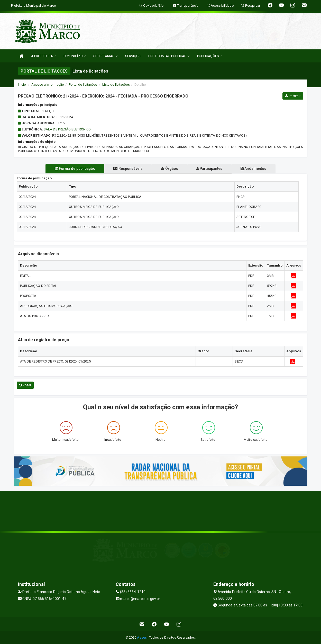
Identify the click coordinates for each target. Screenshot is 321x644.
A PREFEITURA (43, 56)
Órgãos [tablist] (169, 169)
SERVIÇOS (133, 56)
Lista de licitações (116, 85)
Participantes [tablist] (213, 169)
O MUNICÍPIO (75, 56)
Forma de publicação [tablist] (68, 169)
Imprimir (293, 96)
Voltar (25, 385)
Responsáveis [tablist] (125, 169)
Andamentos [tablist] (260, 169)
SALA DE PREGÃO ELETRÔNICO (67, 129)
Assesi (142, 637)
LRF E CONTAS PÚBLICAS (169, 56)
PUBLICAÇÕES (209, 56)
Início (22, 85)
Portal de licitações (83, 85)
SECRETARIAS (105, 56)
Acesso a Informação (48, 85)
